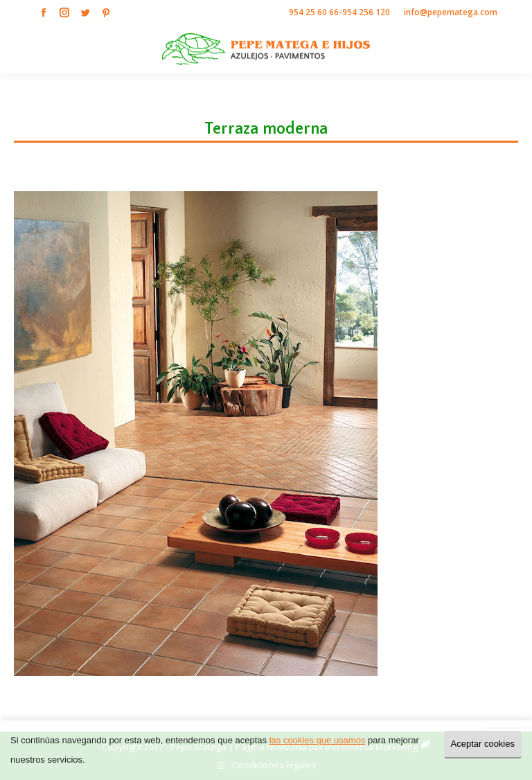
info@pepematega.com (451, 12)
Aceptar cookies (483, 744)
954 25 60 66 (314, 12)
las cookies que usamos (318, 740)
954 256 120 (366, 12)
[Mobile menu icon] (510, 49)
